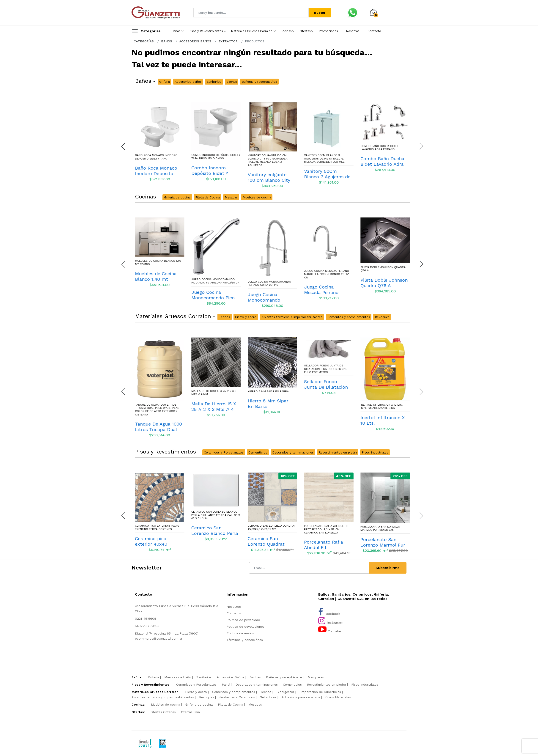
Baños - (146, 81)
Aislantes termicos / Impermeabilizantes (163, 697)
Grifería (154, 677)
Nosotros (353, 31)
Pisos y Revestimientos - (169, 452)
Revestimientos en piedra (327, 685)
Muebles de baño (178, 677)
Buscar (320, 13)
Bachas (255, 677)
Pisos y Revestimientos (206, 31)
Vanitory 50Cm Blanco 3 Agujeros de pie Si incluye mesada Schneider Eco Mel (381, 158)
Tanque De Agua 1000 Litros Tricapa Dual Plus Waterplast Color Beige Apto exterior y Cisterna (214, 410)
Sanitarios (204, 677)
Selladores (268, 697)
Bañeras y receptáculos (284, 677)
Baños (176, 31)
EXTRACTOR (228, 41)
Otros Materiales (338, 697)
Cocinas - (149, 197)
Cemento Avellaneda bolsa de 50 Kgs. (158, 419)
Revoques (207, 697)
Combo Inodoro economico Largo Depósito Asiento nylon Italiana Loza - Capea (158, 159)
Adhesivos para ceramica (301, 697)
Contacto (374, 31)
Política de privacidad (243, 620)
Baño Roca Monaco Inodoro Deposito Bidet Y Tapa (213, 157)
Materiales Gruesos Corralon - (176, 316)
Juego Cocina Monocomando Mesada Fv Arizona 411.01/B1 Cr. (158, 274)
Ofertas (305, 31)
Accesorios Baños (231, 677)
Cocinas (286, 31)
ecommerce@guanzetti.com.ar (159, 638)
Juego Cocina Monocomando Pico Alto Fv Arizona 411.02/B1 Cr (272, 281)
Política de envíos (240, 633)
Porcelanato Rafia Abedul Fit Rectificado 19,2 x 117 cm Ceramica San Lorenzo (383, 529)
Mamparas (316, 677)
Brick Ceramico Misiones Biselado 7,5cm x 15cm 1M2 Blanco (154, 528)
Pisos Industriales (365, 685)
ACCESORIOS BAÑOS (195, 41)
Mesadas (255, 704)
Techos (266, 692)
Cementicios (292, 685)
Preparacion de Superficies (320, 692)
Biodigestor (285, 692)
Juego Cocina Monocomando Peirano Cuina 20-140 (326, 283)
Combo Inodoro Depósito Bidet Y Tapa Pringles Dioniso (272, 157)
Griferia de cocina (199, 704)
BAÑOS (167, 41)
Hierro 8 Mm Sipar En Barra (325, 391)
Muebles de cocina (166, 704)
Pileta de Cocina (231, 704)
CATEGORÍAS (144, 41)
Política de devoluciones (246, 627)
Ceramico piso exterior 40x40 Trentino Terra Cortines (213, 527)
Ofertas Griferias (163, 712)
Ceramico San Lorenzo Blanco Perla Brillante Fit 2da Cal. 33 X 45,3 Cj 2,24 (272, 515)
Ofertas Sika (190, 712)
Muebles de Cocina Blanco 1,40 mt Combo (214, 262)
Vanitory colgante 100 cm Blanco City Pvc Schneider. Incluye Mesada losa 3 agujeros (324, 160)
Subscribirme (388, 568)
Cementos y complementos (234, 692)
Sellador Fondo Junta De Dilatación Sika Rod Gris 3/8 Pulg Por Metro (382, 369)
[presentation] (124, 146)
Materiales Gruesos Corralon (252, 31)
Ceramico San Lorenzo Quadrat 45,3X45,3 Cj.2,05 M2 (328, 527)
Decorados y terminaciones (257, 685)
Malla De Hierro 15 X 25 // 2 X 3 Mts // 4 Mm (270, 393)
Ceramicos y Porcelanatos (196, 685)
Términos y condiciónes (245, 640)
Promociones (328, 31)
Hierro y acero (196, 692)
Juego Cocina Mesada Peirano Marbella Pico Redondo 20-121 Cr (383, 274)
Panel (226, 685)
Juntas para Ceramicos (237, 697)
